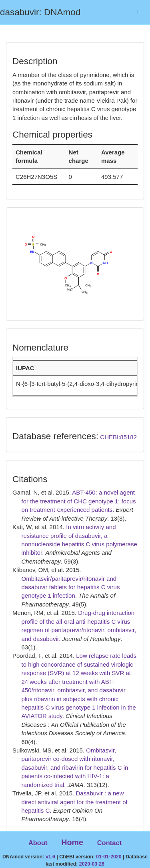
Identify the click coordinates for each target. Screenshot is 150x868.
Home (72, 842)
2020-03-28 (92, 864)
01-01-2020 (109, 857)
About (38, 843)
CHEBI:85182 (118, 437)
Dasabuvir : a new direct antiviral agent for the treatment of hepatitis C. (75, 802)
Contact (109, 843)
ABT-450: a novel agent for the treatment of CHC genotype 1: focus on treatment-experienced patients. (79, 501)
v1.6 (50, 857)
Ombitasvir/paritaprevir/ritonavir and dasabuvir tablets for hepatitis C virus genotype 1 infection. (71, 587)
